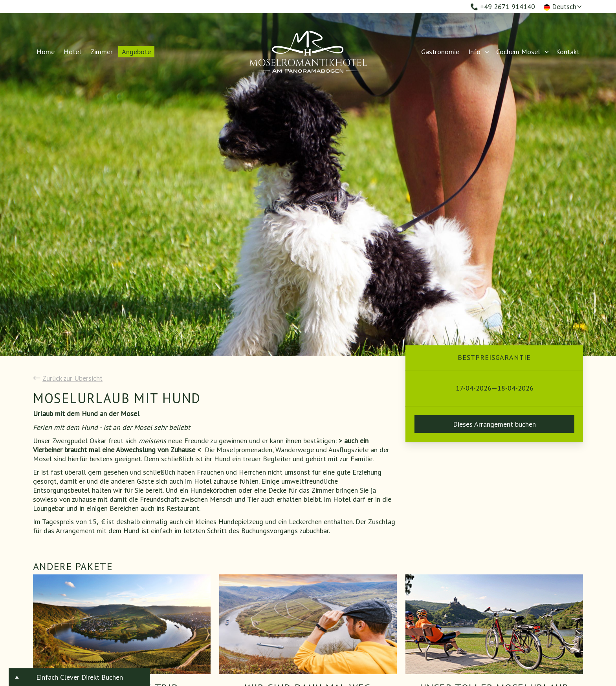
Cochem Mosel (518, 52)
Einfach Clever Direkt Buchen (80, 677)
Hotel (72, 52)
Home (46, 52)
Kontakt (568, 52)
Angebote (136, 52)
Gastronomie (440, 52)
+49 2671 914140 (503, 6)
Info (474, 52)
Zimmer (102, 52)
